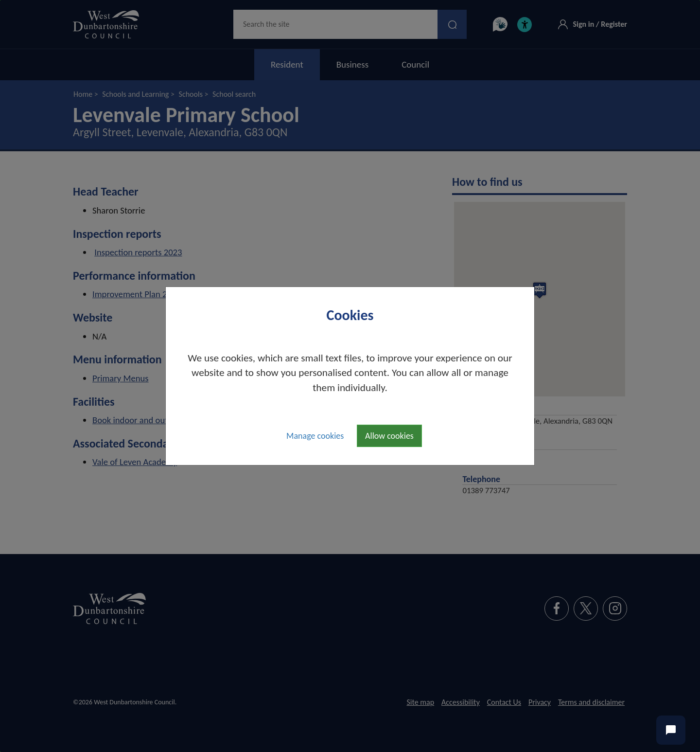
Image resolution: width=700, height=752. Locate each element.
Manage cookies (315, 436)
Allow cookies (389, 436)
